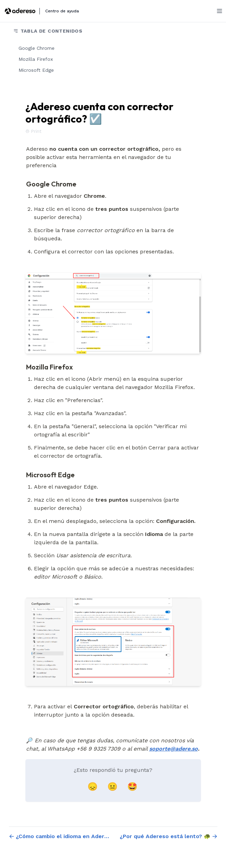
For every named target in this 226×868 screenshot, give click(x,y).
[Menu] (219, 11)
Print (33, 131)
